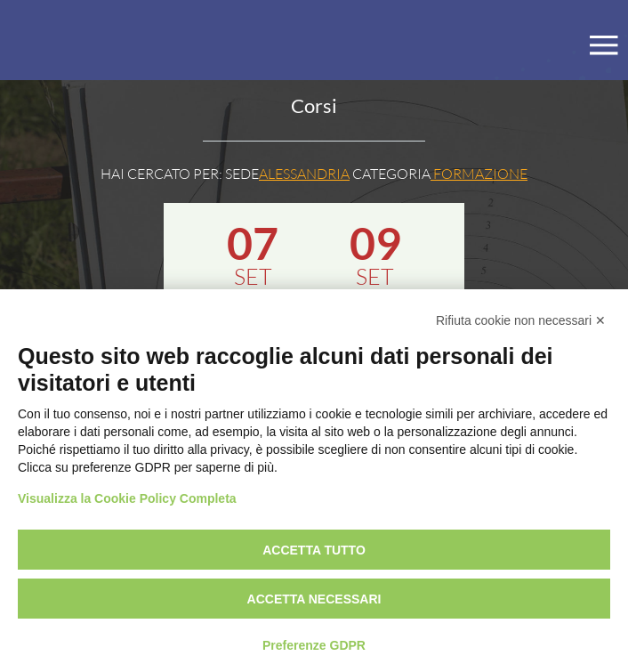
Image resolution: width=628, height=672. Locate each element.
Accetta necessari (314, 599)
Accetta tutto (314, 550)
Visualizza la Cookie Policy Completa (127, 498)
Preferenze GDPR (314, 645)
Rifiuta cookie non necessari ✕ (521, 320)
